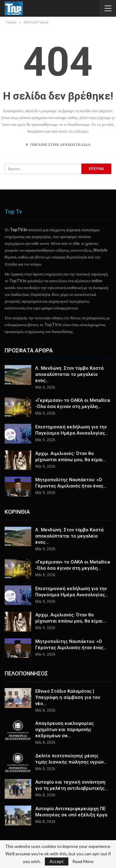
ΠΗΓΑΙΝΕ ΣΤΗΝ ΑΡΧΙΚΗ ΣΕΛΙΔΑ (58, 144)
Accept (57, 861)
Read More (83, 862)
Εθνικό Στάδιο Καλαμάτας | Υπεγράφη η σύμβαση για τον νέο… (68, 697)
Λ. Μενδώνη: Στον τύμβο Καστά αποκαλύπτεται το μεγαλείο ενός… (69, 374)
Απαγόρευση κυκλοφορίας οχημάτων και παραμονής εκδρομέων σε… (64, 730)
